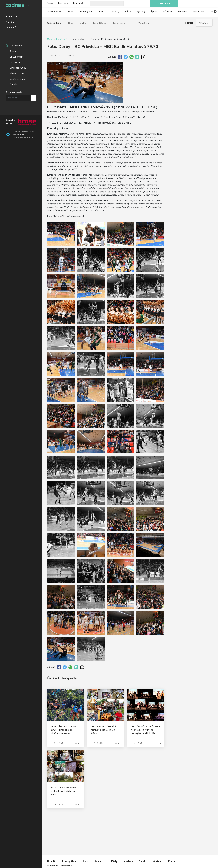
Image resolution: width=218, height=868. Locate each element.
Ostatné (11, 27)
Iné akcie (167, 12)
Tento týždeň (99, 23)
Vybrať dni (143, 23)
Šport (154, 12)
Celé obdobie (54, 23)
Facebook (193, 3)
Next (215, 12)
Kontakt (13, 84)
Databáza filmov (18, 68)
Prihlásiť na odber (33, 98)
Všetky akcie (54, 12)
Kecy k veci (15, 51)
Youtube (205, 3)
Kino (101, 12)
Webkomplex (22, 134)
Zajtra (83, 23)
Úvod (50, 39)
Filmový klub (87, 12)
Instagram (199, 3)
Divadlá (70, 12)
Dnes (71, 23)
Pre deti (182, 12)
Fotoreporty (63, 3)
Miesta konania (17, 73)
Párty (128, 12)
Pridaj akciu (164, 3)
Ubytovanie (15, 62)
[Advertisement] (191, 90)
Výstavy (141, 12)
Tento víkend (119, 23)
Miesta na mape (17, 79)
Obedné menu (17, 57)
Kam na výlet (16, 46)
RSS (211, 3)
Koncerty (114, 12)
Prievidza (11, 16)
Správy (50, 3)
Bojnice (10, 22)
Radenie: (188, 23)
